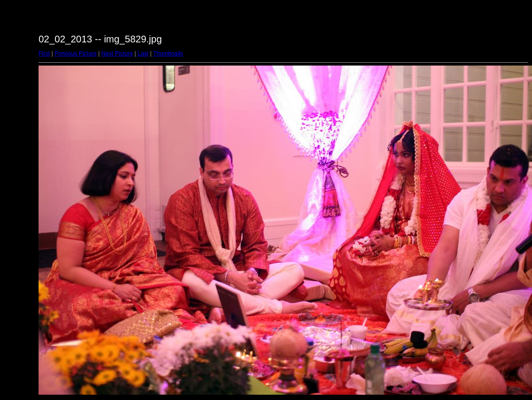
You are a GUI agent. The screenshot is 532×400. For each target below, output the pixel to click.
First (44, 53)
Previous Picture (75, 53)
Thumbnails (168, 53)
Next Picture (117, 53)
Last (143, 53)
